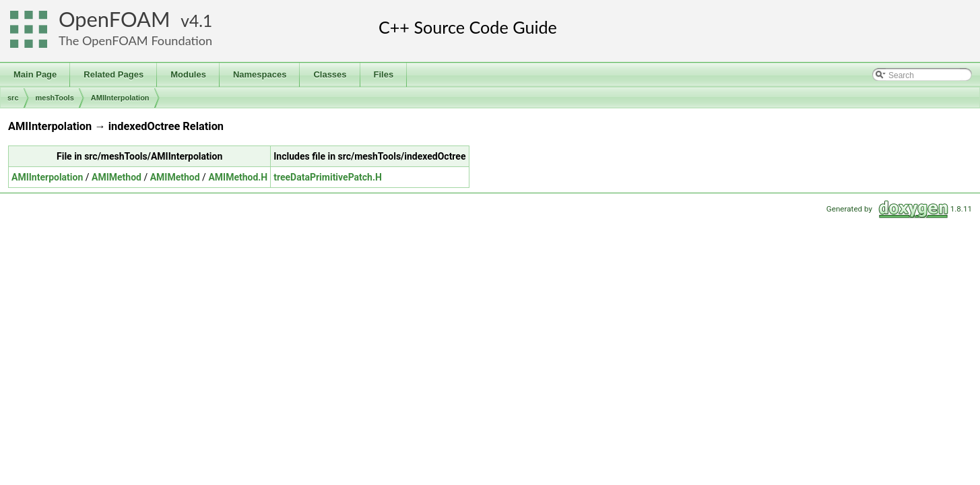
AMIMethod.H (238, 177)
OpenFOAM (115, 19)
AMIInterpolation (120, 98)
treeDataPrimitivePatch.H (328, 177)
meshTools (55, 98)
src (13, 98)
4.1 (201, 21)
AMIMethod (117, 177)
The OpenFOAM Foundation (135, 40)
